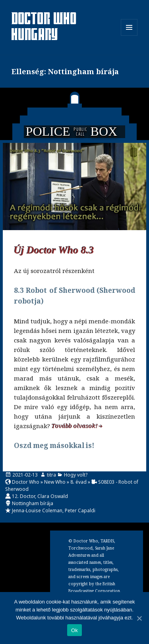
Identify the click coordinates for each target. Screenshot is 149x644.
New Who (55, 482)
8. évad (78, 482)
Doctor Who (26, 482)
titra (51, 475)
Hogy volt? (76, 475)
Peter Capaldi (80, 510)
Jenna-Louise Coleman (37, 510)
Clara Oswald (53, 496)
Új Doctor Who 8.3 (54, 250)
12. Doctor (23, 496)
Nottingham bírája (33, 503)
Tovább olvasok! (75, 426)
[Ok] (139, 618)
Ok (74, 630)
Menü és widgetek (129, 36)
